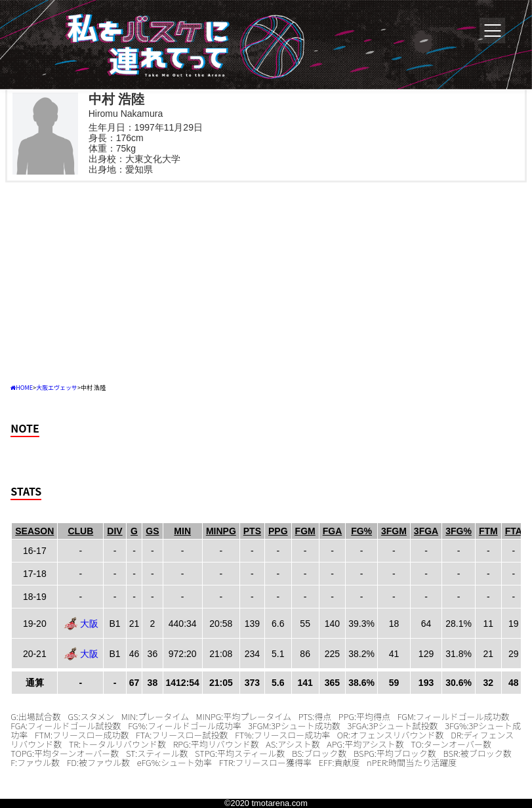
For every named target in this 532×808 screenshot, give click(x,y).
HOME (24, 388)
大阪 (89, 624)
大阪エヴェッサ (57, 388)
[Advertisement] (266, 281)
